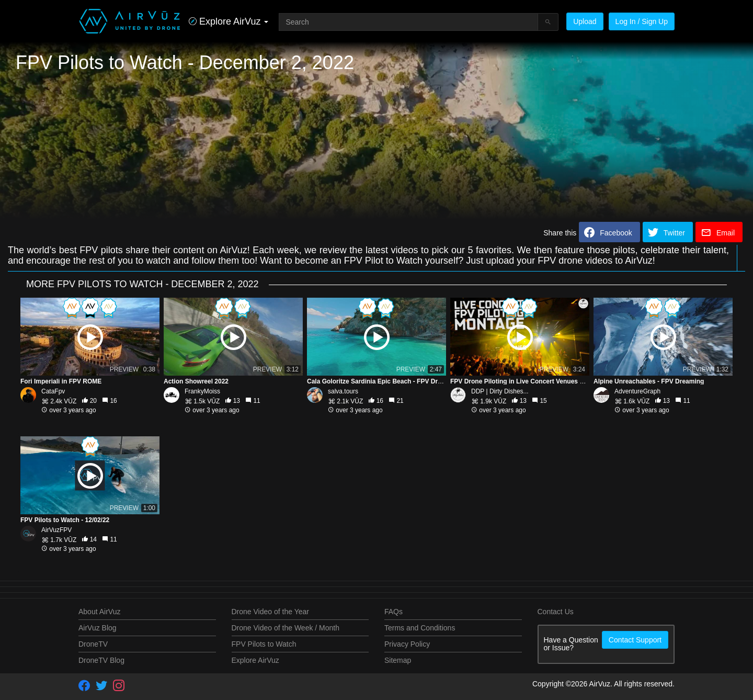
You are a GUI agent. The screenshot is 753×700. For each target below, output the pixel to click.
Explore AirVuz (255, 660)
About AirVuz (99, 612)
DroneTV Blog (101, 660)
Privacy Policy (407, 644)
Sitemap (398, 660)
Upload (585, 21)
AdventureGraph (637, 391)
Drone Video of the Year (270, 612)
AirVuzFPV (56, 530)
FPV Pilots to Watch (264, 644)
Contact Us (556, 612)
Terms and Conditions (420, 628)
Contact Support (635, 640)
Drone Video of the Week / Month (286, 628)
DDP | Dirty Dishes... (500, 391)
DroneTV (93, 644)
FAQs (393, 612)
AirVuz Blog (98, 628)
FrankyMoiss (202, 391)
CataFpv (53, 391)
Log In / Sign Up (642, 21)
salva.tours (343, 391)
